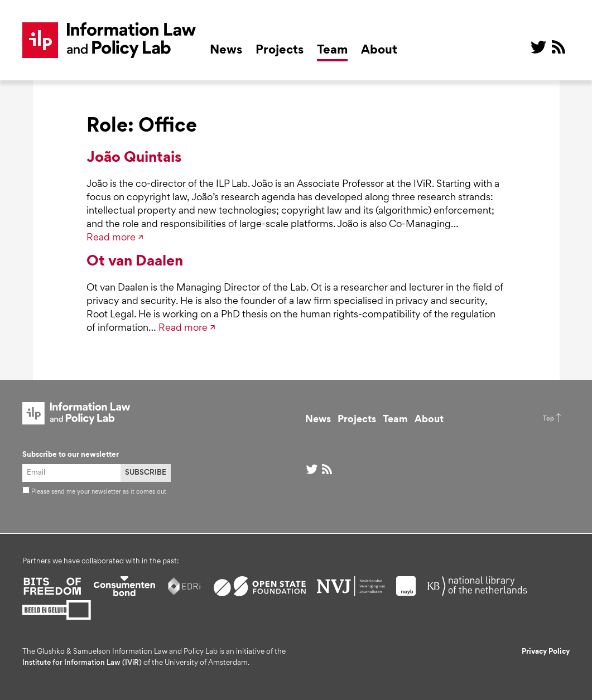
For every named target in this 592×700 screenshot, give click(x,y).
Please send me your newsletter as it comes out (94, 492)
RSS (559, 47)
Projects (280, 51)
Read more (111, 238)
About (379, 51)
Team (332, 51)
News (226, 51)
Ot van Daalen (135, 262)
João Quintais (134, 158)
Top (548, 419)
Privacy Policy (546, 652)
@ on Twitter (538, 47)
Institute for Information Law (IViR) (82, 663)
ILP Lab (109, 40)
